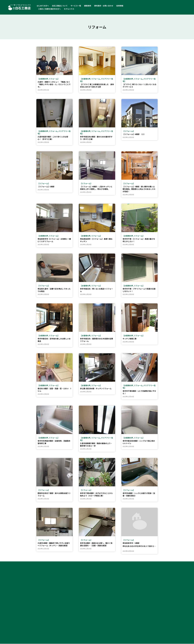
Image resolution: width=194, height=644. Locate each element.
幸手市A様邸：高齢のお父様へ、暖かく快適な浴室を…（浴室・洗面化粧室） (96, 545)
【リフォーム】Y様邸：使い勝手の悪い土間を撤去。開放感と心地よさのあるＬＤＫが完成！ (139, 189)
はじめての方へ (43, 6)
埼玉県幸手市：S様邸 (131, 543)
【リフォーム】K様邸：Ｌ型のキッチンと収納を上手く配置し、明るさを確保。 (96, 188)
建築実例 (88, 6)
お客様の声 (44, 79)
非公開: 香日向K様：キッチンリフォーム (96, 389)
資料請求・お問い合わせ (104, 6)
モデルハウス (69, 9)
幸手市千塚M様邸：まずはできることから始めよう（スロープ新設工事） (96, 495)
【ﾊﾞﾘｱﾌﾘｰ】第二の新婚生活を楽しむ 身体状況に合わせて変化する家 (97, 86)
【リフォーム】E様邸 (46, 187)
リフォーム (53, 79)
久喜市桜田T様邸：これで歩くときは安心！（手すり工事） (53, 138)
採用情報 (120, 6)
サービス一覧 (76, 6)
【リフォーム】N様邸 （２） (134, 134)
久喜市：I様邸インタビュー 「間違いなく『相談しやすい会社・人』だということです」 (54, 85)
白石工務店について (60, 6)
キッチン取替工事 (130, 339)
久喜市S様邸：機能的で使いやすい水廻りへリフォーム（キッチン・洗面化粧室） (54, 545)
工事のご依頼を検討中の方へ (49, 9)
